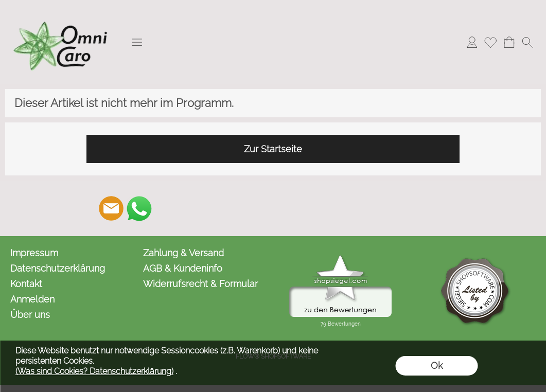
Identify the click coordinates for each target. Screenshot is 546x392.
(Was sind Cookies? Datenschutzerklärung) (94, 371)
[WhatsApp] (139, 208)
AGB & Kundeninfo (183, 268)
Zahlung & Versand (183, 253)
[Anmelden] (472, 42)
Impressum (34, 253)
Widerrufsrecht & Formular (200, 284)
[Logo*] (62, 11)
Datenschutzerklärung (58, 268)
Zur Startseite (273, 149)
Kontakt (26, 284)
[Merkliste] (490, 42)
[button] (137, 42)
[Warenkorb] (509, 42)
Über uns (30, 315)
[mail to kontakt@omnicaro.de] (111, 208)
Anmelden (32, 299)
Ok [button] (437, 366)
